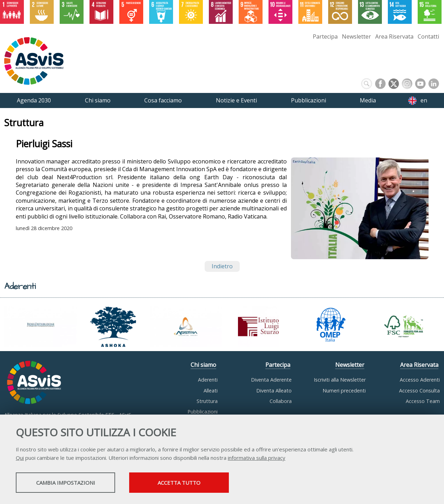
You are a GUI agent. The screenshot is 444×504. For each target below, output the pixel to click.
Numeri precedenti (344, 391)
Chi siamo (203, 365)
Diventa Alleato (274, 391)
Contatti (428, 36)
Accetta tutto (198, 483)
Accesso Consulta (419, 391)
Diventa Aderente (271, 380)
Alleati (211, 391)
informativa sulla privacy (257, 458)
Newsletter (356, 36)
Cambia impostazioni (71, 483)
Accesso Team (423, 401)
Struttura (207, 401)
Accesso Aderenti (420, 380)
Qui (20, 458)
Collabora (281, 401)
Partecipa (325, 36)
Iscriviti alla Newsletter (340, 380)
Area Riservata (394, 36)
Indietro (222, 266)
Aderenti (208, 380)
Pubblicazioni (203, 412)
